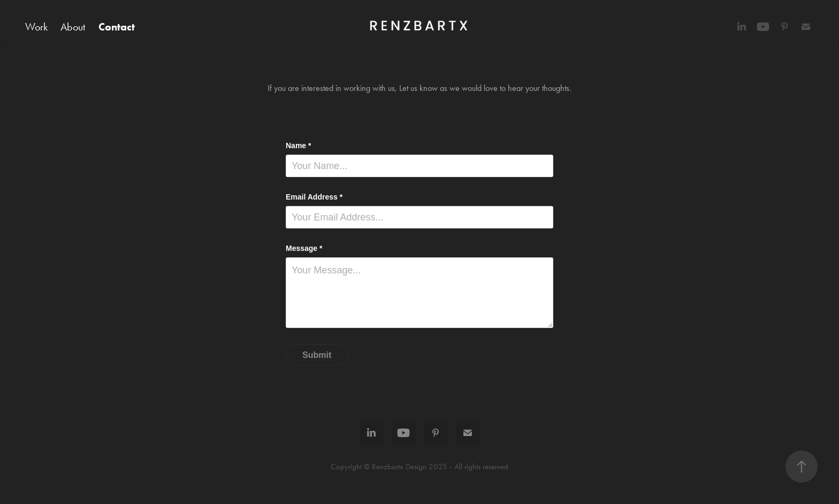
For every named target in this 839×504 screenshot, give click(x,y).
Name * (298, 146)
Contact (117, 27)
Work (36, 27)
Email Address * (314, 197)
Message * (304, 248)
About (73, 27)
